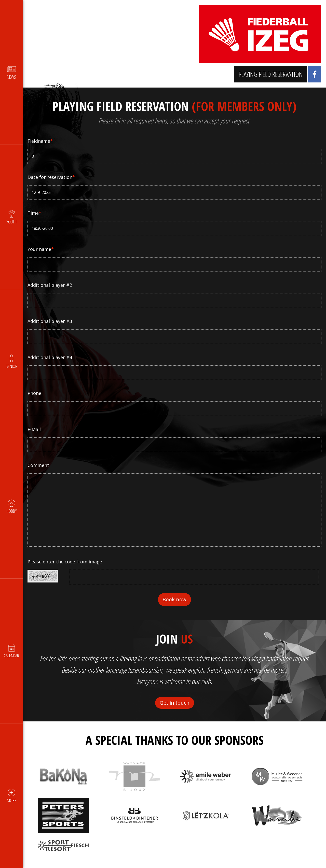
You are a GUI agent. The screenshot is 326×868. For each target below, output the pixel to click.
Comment (39, 465)
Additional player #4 (50, 357)
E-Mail (35, 429)
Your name (41, 249)
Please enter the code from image (65, 562)
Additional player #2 (50, 285)
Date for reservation (52, 177)
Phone (35, 393)
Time (35, 213)
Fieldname (41, 141)
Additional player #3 (50, 321)
